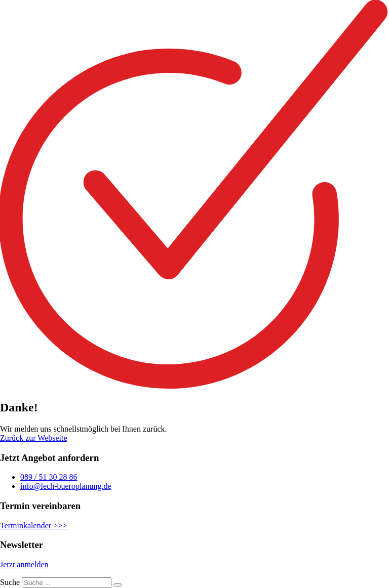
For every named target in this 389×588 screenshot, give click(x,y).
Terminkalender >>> (33, 526)
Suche (10, 582)
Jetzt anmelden (24, 564)
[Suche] (118, 585)
